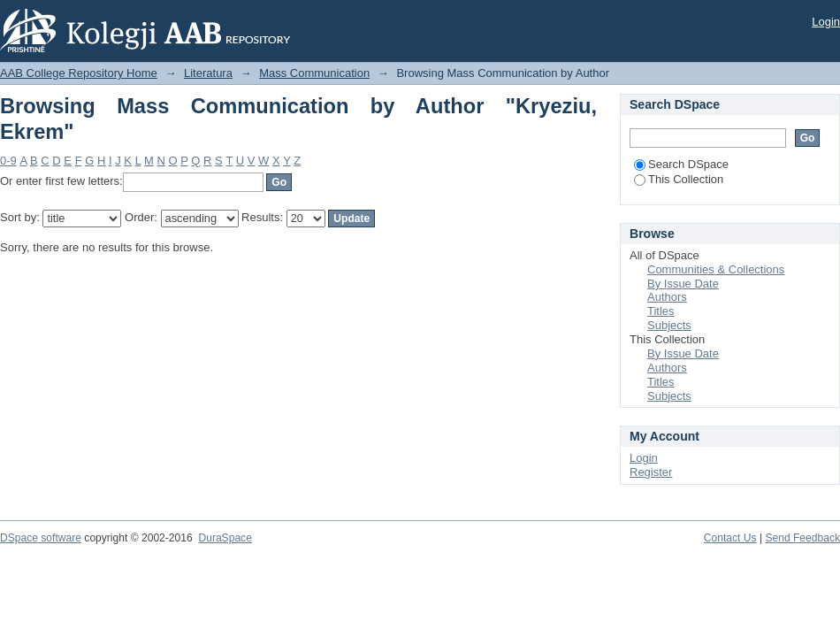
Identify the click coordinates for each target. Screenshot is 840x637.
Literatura (208, 73)
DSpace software (41, 538)
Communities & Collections (716, 269)
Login (826, 22)
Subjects (669, 325)
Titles (661, 311)
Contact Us (730, 538)
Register (651, 472)
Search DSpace (681, 164)
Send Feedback (802, 538)
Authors (667, 297)
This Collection (679, 179)
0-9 (8, 161)
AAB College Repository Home (79, 73)
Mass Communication (314, 73)
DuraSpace (225, 538)
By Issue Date (683, 284)
